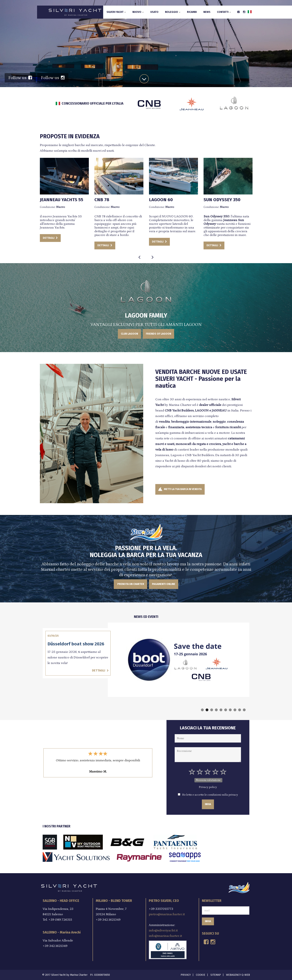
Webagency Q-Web (238, 975)
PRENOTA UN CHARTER (130, 584)
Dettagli (147, 670)
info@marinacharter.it (165, 936)
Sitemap (216, 975)
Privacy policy (208, 787)
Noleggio (173, 12)
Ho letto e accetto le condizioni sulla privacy (210, 795)
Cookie (201, 975)
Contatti (224, 12)
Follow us (20, 78)
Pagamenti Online (164, 584)
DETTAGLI (78, 238)
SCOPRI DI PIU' (145, 61)
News (207, 12)
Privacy (186, 975)
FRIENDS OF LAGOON (158, 334)
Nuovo (138, 12)
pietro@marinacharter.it (167, 914)
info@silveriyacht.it (163, 930)
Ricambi (192, 12)
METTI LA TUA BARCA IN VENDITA (180, 489)
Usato (154, 12)
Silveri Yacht (116, 12)
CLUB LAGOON (129, 334)
